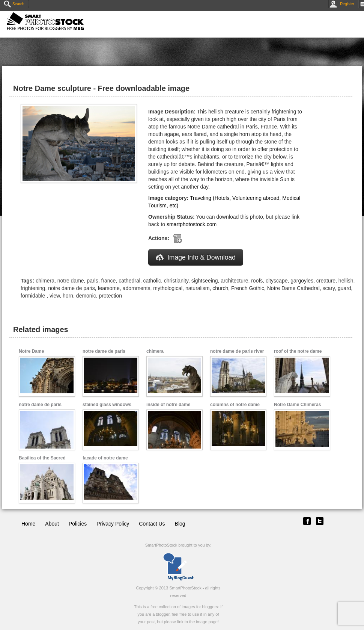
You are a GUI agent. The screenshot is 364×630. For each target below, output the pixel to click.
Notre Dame (31, 351)
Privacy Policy (113, 524)
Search (14, 4)
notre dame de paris (104, 351)
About (52, 524)
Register (343, 4)
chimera (155, 351)
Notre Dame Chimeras (297, 405)
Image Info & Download (196, 257)
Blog (180, 524)
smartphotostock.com (192, 224)
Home (28, 524)
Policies (78, 524)
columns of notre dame (235, 405)
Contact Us (152, 524)
